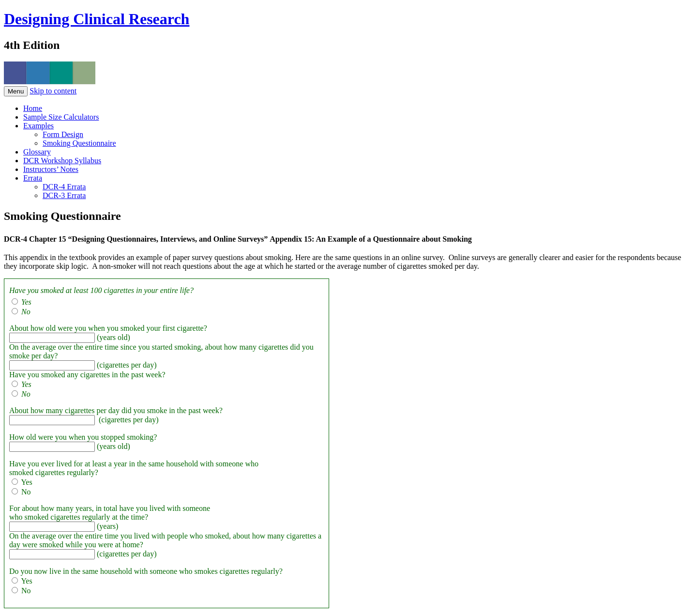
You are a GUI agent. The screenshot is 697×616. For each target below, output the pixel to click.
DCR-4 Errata (64, 187)
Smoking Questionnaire (79, 143)
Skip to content (53, 91)
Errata (33, 178)
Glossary (37, 152)
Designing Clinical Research (97, 19)
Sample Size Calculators (61, 117)
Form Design (63, 134)
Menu (16, 91)
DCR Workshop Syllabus (62, 161)
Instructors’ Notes (51, 169)
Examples (38, 126)
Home (33, 108)
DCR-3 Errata (64, 195)
